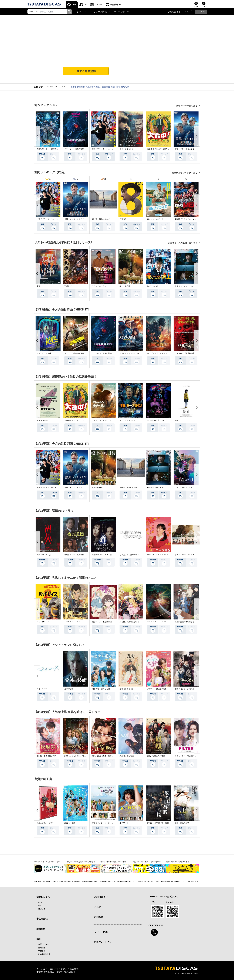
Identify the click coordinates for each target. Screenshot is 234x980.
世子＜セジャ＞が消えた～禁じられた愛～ (192, 689)
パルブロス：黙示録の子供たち (187, 353)
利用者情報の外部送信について (174, 881)
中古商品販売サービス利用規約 (94, 881)
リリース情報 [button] (100, 12)
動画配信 (41, 929)
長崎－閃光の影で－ (183, 823)
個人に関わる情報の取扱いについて (123, 881)
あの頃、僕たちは (127, 756)
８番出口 (123, 219)
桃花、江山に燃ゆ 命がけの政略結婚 (107, 756)
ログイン (204, 6)
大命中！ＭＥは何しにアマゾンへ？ (161, 149)
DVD (74, 5)
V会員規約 (47, 881)
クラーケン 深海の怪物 (74, 149)
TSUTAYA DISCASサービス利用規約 (66, 881)
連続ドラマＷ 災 (44, 555)
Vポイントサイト (103, 942)
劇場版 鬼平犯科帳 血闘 (158, 823)
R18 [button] (200, 12)
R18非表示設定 (44, 954)
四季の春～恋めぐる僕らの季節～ (105, 689)
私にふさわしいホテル (46, 823)
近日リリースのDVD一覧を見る (183, 243)
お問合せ (99, 917)
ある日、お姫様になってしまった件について (137, 622)
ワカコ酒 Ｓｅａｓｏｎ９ (158, 555)
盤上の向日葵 (125, 286)
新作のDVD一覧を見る (187, 106)
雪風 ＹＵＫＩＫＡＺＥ (185, 149)
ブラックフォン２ (127, 149)
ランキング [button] (120, 12)
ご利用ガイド (174, 12)
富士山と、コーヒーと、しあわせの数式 (108, 823)
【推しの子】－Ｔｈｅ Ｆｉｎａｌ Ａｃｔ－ (194, 488)
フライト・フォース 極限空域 (132, 353)
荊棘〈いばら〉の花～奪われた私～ (79, 756)
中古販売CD (115, 5)
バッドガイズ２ (43, 622)
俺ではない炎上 (153, 286)
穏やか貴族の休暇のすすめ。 (186, 622)
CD (85, 5)
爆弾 (39, 286)
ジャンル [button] (81, 12)
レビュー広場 (101, 932)
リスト (196, 6)
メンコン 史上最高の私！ (158, 689)
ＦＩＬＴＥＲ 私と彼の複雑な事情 (189, 756)
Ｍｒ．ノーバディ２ (155, 219)
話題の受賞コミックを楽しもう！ (178, 862)
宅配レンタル (44, 944)
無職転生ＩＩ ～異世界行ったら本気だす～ (55, 149)
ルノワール (124, 823)
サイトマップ (193, 881)
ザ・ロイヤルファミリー (185, 555)
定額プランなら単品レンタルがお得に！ (148, 862)
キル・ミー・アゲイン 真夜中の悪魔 (135, 420)
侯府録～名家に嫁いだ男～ (47, 756)
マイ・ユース (42, 689)
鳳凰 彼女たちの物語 (156, 756)
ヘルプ (188, 12)
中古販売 (42, 951)
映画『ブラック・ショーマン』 (104, 149)
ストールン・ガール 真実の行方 (105, 420)
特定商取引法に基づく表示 (149, 881)
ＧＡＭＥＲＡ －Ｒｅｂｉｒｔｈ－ (161, 622)
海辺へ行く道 (70, 823)
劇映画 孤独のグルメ (101, 219)
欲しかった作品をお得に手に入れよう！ (82, 862)
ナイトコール (42, 420)
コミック (98, 5)
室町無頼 (68, 286)
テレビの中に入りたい (156, 420)
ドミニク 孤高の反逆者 (74, 353)
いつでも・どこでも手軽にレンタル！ (48, 862)
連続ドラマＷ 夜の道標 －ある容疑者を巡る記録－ (86, 555)
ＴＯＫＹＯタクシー (100, 286)
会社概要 (38, 881)
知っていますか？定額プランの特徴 (113, 862)
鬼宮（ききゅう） (127, 689)
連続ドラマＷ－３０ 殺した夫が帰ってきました (112, 555)
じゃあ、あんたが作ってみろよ (132, 555)
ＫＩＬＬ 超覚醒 (44, 353)
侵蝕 (177, 420)
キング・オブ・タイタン (157, 353)
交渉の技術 (69, 689)
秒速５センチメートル (184, 286)
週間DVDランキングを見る (185, 173)
